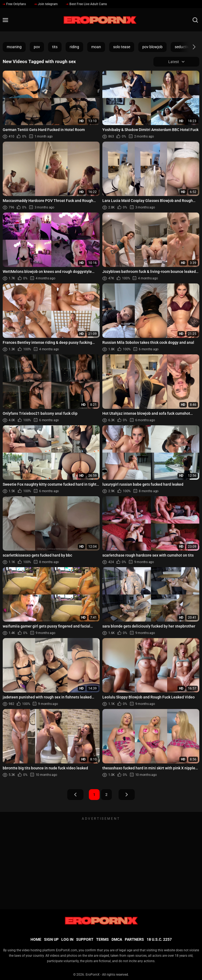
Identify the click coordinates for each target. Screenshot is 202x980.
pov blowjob (152, 47)
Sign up (51, 939)
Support (85, 939)
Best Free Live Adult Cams (86, 4)
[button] (189, 47)
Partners (134, 939)
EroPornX (93, 975)
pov (37, 47)
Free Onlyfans (14, 4)
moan (96, 47)
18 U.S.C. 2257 (159, 939)
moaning (14, 47)
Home (36, 939)
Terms (102, 939)
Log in (67, 939)
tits (55, 47)
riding (74, 47)
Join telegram (46, 4)
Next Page (127, 795)
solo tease (122, 47)
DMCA (117, 939)
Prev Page (75, 795)
